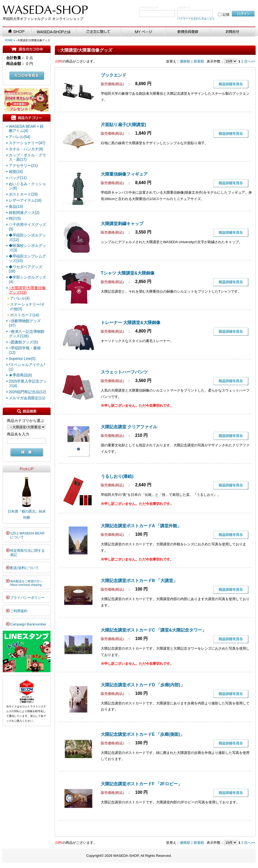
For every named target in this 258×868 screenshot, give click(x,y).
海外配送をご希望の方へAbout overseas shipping (26, 583)
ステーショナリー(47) (27, 143)
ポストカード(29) (23, 194)
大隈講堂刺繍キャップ (122, 224)
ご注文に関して (99, 32)
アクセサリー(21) (23, 165)
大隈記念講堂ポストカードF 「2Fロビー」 (141, 784)
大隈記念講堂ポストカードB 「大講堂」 (139, 581)
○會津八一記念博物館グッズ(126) (27, 334)
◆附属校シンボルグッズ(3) (27, 248)
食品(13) (16, 206)
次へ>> (250, 61)
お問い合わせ (233, 32)
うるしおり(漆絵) (117, 476)
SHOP (17, 32)
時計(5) (15, 218)
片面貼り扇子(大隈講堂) (124, 125)
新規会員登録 (188, 32)
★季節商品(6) (20, 375)
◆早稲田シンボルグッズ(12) (27, 237)
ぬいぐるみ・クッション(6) (27, 186)
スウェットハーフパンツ (124, 372)
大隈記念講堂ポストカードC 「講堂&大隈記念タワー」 (153, 630)
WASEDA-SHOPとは (54, 32)
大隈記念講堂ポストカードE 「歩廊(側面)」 (143, 734)
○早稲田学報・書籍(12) (25, 350)
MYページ (143, 32)
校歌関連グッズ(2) (24, 213)
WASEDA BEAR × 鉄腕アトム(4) (26, 129)
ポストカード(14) (25, 315)
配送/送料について (24, 568)
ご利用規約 (19, 611)
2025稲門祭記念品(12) (27, 392)
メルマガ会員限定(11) (27, 398)
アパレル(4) (20, 298)
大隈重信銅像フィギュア (124, 174)
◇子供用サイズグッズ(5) (27, 227)
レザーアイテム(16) (25, 200)
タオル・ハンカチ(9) (26, 149)
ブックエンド (114, 75)
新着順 (199, 61)
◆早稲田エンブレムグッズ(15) (27, 258)
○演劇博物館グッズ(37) (25, 323)
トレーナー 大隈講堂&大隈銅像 (131, 323)
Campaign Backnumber (28, 624)
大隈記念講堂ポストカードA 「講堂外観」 (141, 526)
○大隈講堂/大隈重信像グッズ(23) (27, 290)
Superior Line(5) (22, 359)
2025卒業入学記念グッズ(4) (28, 383)
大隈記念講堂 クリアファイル (129, 427)
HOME (9, 40)
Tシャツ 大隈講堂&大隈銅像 (128, 273)
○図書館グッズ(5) (23, 342)
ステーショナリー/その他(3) (27, 307)
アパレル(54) (20, 137)
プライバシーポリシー (27, 598)
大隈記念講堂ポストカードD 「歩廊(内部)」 (143, 685)
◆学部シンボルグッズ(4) (27, 279)
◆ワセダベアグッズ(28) (26, 269)
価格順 (185, 61)
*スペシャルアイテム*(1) (27, 367)
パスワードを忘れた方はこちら (196, 18)
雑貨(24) (16, 172)
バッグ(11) (18, 178)
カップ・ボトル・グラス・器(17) (27, 157)
